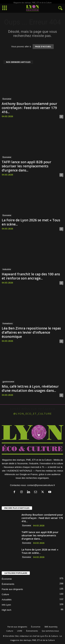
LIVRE (20, 631)
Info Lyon (6, 605)
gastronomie (8, 382)
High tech (6, 610)
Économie (7, 99)
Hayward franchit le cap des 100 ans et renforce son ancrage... (31, 276)
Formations (8, 323)
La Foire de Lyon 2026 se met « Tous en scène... (31, 222)
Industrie (7, 269)
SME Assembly (51, 627)
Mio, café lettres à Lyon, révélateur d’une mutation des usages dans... (30, 389)
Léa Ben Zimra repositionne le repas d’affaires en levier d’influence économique (31, 332)
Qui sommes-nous (50, 631)
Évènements (8, 584)
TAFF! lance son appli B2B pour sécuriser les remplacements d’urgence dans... (27, 166)
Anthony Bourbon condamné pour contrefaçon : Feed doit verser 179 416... (29, 108)
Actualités (7, 600)
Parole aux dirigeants (12, 589)
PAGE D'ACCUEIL (43, 47)
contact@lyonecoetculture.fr (41, 485)
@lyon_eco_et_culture (33, 414)
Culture (5, 594)
